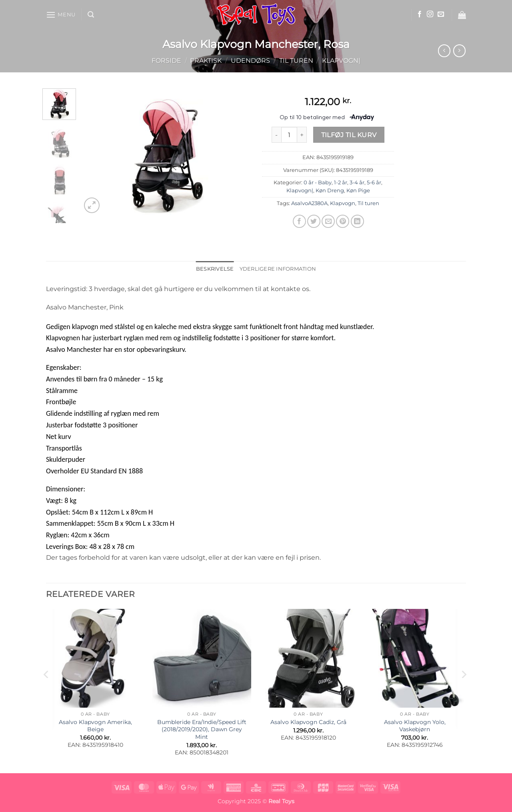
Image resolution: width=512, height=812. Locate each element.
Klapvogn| (341, 61)
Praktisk (206, 61)
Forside (166, 61)
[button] (61, 15)
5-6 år (374, 183)
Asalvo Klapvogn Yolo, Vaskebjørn (415, 726)
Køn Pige (358, 191)
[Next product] (444, 51)
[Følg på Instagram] (430, 14)
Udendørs (250, 61)
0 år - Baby (318, 183)
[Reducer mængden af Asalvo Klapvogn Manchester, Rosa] (276, 135)
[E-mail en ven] (328, 221)
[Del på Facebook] (299, 221)
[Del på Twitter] (314, 221)
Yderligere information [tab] (278, 269)
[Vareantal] (289, 135)
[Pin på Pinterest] (343, 221)
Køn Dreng (330, 191)
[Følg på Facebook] (420, 14)
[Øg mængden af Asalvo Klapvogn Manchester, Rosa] (302, 135)
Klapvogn (343, 203)
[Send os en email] (441, 14)
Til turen (296, 61)
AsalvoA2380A (309, 203)
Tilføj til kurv (349, 135)
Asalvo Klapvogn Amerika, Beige (95, 726)
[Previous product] (459, 51)
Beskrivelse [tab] (215, 269)
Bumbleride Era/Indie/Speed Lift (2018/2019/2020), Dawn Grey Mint (202, 729)
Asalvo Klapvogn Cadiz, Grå (308, 722)
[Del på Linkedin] (357, 221)
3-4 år (357, 183)
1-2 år (341, 183)
